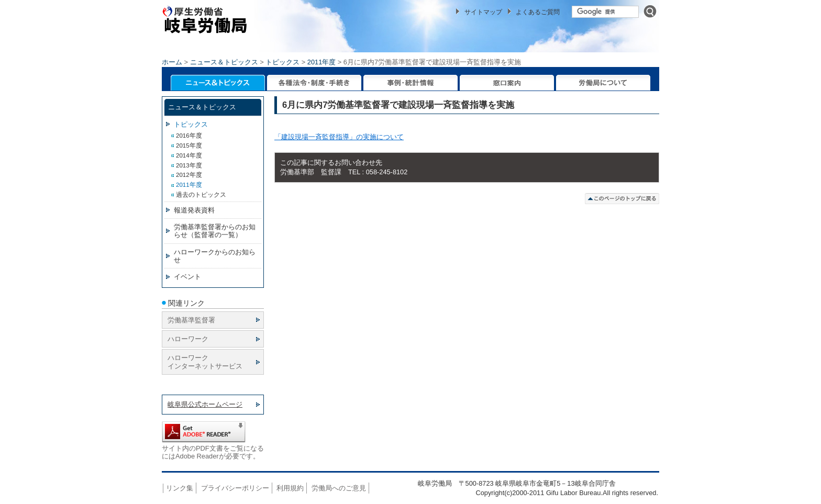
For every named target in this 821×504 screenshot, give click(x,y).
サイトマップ (483, 12)
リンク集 (180, 488)
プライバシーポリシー (235, 488)
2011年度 (321, 62)
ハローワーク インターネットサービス (205, 362)
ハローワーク (188, 339)
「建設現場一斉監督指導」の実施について (339, 137)
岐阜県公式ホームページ (205, 404)
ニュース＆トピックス (224, 62)
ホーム (172, 62)
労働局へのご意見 (339, 488)
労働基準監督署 (191, 320)
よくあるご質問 (538, 12)
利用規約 (290, 488)
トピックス (282, 62)
